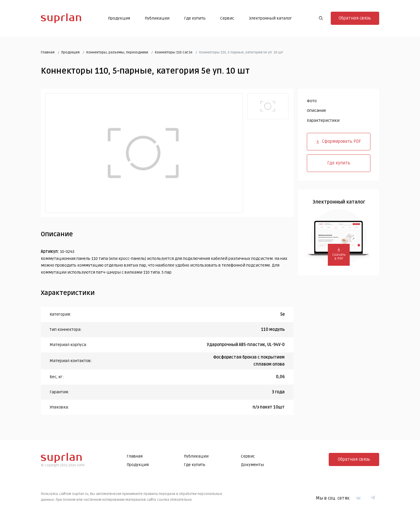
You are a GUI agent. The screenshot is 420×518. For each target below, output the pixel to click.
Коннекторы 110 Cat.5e (174, 52)
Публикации (157, 18)
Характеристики (323, 120)
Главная (48, 52)
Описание (316, 111)
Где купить (195, 18)
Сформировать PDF (339, 141)
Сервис (227, 18)
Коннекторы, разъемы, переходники (117, 52)
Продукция (119, 18)
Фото (312, 101)
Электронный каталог (270, 18)
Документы (252, 465)
